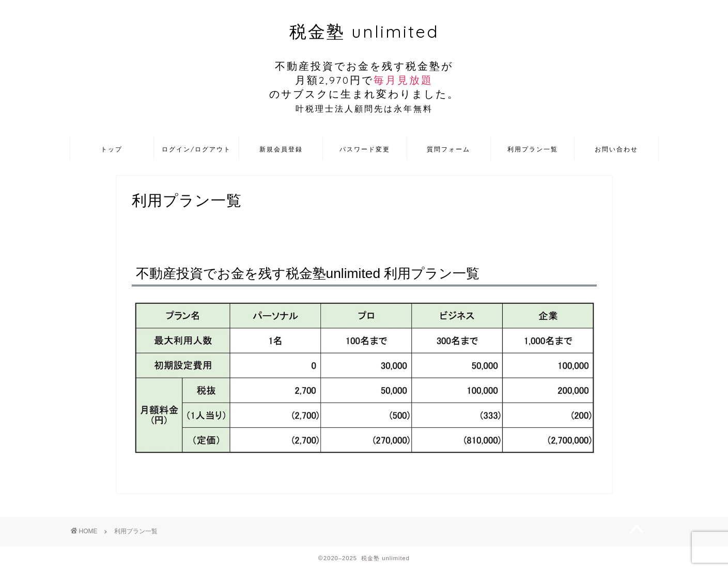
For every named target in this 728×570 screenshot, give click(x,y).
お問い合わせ (616, 149)
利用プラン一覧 (533, 149)
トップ (112, 149)
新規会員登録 (281, 149)
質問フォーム (448, 149)
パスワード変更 (365, 149)
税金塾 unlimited (364, 68)
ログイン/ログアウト (196, 149)
